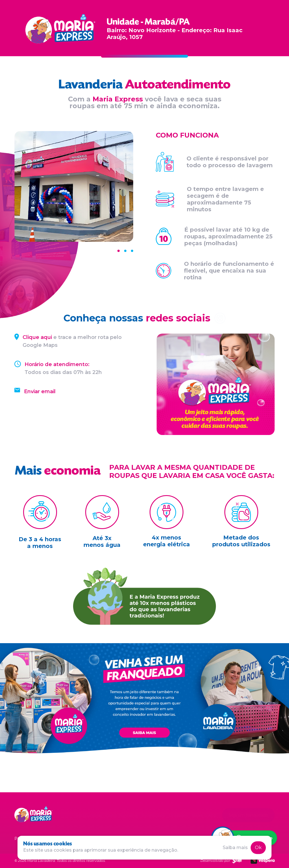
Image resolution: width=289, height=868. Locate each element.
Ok (258, 848)
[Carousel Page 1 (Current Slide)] (119, 251)
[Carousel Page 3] (132, 251)
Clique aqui (37, 337)
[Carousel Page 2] (125, 251)
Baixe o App (204, 815)
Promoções (153, 815)
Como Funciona (121, 815)
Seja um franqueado (248, 815)
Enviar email (40, 391)
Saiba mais (235, 848)
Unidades (178, 815)
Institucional (89, 815)
